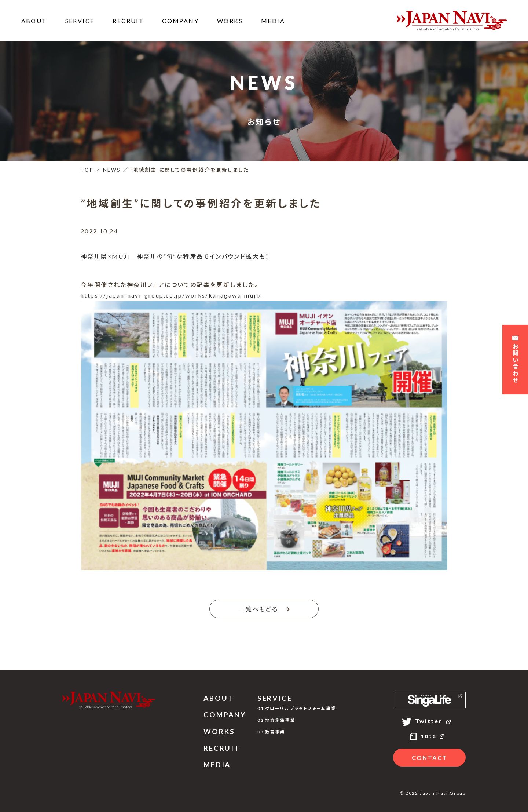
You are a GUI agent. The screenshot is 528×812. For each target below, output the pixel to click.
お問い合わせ (515, 360)
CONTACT (430, 758)
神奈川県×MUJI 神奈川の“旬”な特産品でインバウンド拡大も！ (175, 256)
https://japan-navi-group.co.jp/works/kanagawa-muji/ (171, 295)
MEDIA (273, 21)
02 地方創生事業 (276, 720)
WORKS (230, 21)
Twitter (430, 721)
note (429, 735)
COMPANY (180, 21)
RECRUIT (128, 21)
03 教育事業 (271, 732)
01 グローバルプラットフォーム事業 (297, 708)
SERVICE (80, 21)
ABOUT (34, 21)
